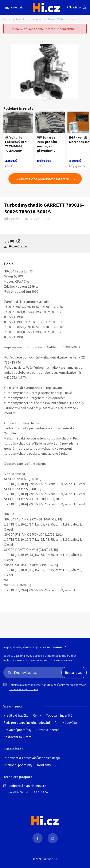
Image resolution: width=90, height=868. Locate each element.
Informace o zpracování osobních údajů (32, 758)
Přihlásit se (74, 7)
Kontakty (44, 765)
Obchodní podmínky (18, 765)
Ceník (37, 715)
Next (50, 98)
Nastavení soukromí (18, 737)
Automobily (19, 19)
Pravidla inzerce (48, 730)
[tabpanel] (45, 72)
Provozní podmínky (17, 730)
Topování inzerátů (59, 715)
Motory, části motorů (59, 19)
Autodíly (37, 19)
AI (56, 722)
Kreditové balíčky (16, 715)
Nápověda (70, 722)
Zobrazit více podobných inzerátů (43, 179)
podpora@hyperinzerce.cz (27, 786)
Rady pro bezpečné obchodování (27, 722)
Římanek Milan (18, 246)
